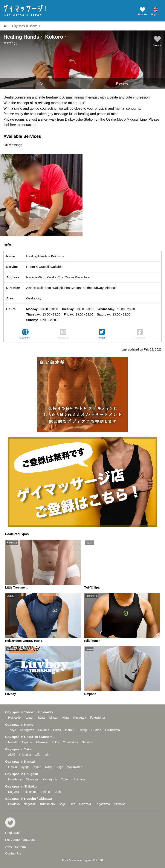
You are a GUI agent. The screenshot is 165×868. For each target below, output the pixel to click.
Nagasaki (30, 804)
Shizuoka (25, 755)
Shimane (79, 779)
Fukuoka (14, 804)
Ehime (46, 792)
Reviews (122, 83)
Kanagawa (27, 730)
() (10, 43)
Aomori (29, 718)
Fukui (55, 742)
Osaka (12, 767)
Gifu (38, 755)
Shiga (60, 767)
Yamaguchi (50, 779)
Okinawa (120, 804)
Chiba (57, 730)
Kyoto (37, 767)
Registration (14, 833)
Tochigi (83, 730)
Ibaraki (70, 730)
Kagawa (14, 792)
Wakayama (75, 767)
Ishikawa (42, 742)
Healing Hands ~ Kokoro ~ (36, 37)
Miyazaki (85, 804)
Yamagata (79, 718)
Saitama (44, 730)
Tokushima (30, 792)
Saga (62, 804)
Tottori (65, 779)
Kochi (58, 792)
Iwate (42, 718)
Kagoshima (102, 804)
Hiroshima (15, 779)
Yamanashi (70, 742)
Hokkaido (14, 718)
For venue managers (20, 840)
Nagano (87, 742)
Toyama (27, 742)
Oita (72, 804)
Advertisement (15, 846)
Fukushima (97, 718)
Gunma (96, 730)
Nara (48, 767)
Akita (65, 718)
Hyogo (25, 767)
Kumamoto (47, 804)
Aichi (11, 755)
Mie (47, 755)
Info (40, 83)
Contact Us (13, 853)
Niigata (13, 742)
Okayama (32, 779)
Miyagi (54, 718)
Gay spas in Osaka (25, 26)
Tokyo (12, 730)
